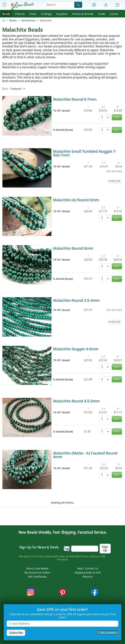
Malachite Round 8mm (73, 248)
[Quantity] (105, 117)
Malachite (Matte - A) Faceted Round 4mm (85, 455)
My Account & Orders (37, 572)
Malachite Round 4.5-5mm (76, 401)
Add (117, 117)
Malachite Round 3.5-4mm (76, 300)
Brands (83, 14)
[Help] (94, 5)
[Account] (106, 5)
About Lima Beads (37, 568)
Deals (102, 14)
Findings (46, 14)
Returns (88, 577)
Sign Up (105, 548)
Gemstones (28, 20)
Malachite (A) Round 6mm (76, 200)
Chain (33, 14)
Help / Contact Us (88, 568)
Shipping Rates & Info (88, 572)
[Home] (4, 20)
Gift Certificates (37, 577)
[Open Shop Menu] (4, 5)
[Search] (78, 5)
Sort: (5, 89)
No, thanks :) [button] (108, 633)
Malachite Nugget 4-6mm (76, 349)
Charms (20, 14)
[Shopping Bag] (118, 5)
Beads (6, 14)
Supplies (62, 14)
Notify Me (114, 181)
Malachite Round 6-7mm (75, 99)
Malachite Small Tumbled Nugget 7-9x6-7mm (85, 153)
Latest (114, 14)
